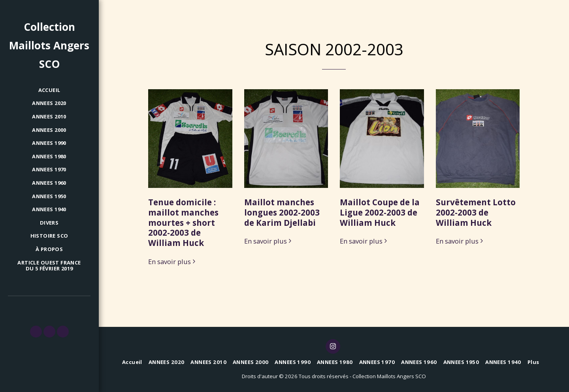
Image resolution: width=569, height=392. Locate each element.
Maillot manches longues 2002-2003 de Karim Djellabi (282, 212)
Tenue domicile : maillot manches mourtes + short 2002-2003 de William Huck (183, 222)
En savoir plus (173, 262)
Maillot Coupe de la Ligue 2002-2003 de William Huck (380, 212)
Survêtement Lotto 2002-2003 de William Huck (476, 212)
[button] (36, 332)
